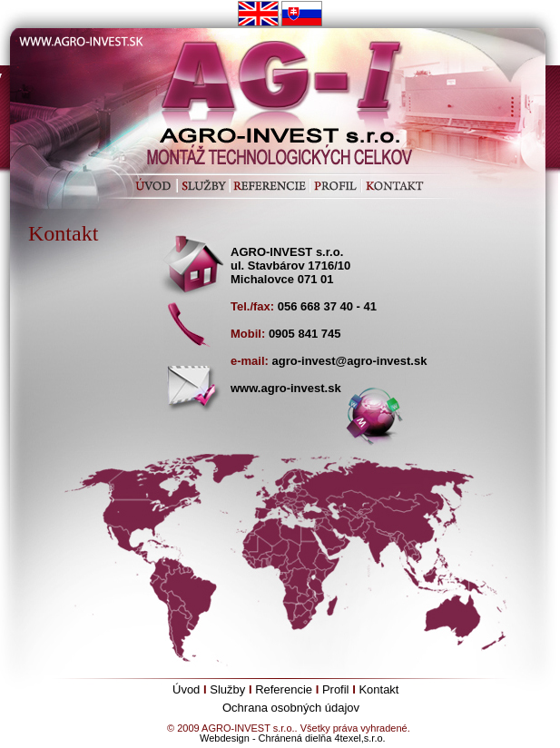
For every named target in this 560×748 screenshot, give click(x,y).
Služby (227, 689)
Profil (336, 689)
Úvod (186, 689)
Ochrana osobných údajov (291, 708)
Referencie (284, 689)
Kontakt (378, 689)
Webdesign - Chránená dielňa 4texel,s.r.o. (293, 738)
